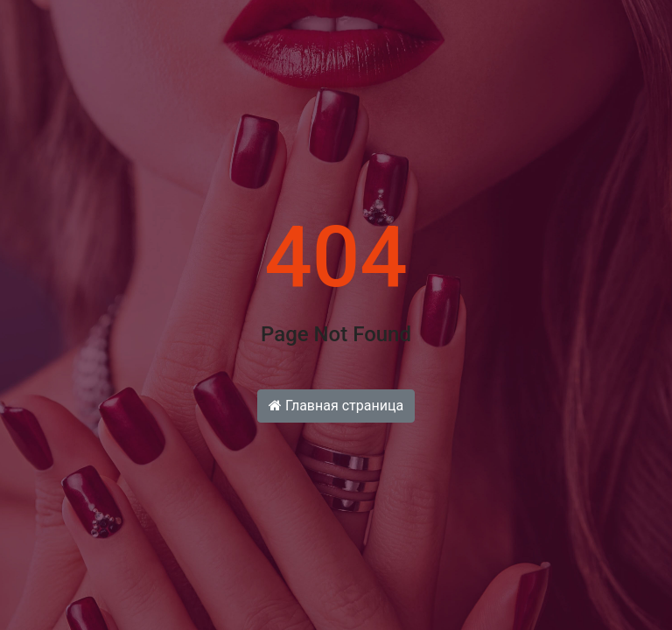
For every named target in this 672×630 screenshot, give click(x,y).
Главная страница (336, 406)
